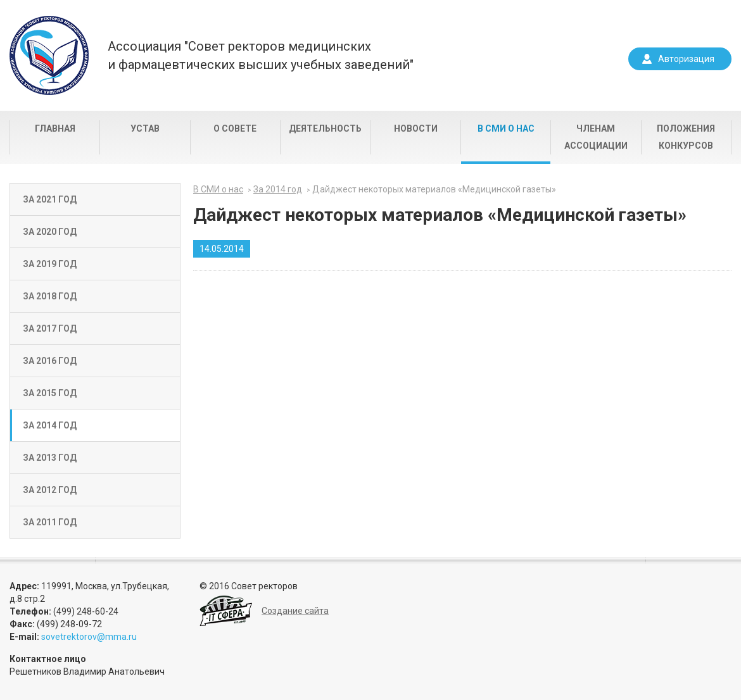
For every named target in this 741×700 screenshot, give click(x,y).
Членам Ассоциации (596, 137)
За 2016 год (50, 361)
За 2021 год (50, 199)
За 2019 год (50, 264)
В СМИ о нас (506, 128)
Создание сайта (295, 611)
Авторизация (686, 59)
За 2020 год (50, 232)
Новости (416, 128)
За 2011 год (50, 522)
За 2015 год (50, 393)
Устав (145, 128)
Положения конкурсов (686, 137)
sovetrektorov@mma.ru (89, 637)
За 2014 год (50, 425)
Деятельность (325, 128)
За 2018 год (50, 296)
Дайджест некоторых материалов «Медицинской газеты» (434, 189)
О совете (235, 128)
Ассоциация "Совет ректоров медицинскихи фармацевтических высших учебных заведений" (261, 55)
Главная (55, 128)
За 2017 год (50, 328)
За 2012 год (50, 490)
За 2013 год (50, 458)
